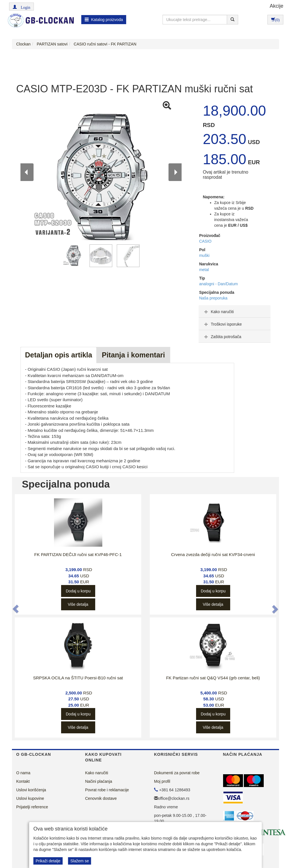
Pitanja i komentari (133, 355)
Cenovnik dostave (101, 798)
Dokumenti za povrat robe (177, 773)
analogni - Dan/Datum (219, 284)
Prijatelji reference (32, 807)
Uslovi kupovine (30, 798)
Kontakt (23, 781)
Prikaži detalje (48, 861)
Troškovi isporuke (222, 324)
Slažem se (79, 861)
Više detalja (78, 604)
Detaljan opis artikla (59, 355)
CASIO (205, 241)
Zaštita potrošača (222, 337)
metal (204, 270)
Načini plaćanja (99, 781)
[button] (21, 7)
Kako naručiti (218, 312)
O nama (23, 773)
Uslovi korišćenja (31, 790)
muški (204, 255)
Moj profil (162, 781)
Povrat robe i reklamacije (107, 790)
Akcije (277, 6)
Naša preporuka (213, 298)
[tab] (235, 311)
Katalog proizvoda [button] (104, 20)
